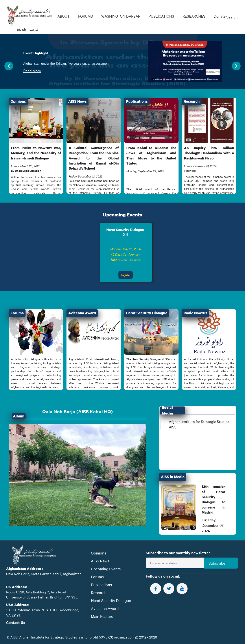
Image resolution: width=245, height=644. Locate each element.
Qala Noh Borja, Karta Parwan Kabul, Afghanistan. (44, 574)
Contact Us (16, 623)
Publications (101, 585)
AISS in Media (173, 477)
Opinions (99, 553)
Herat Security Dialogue (111, 600)
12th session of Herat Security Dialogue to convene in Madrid (214, 499)
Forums (97, 577)
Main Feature (102, 616)
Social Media (167, 410)
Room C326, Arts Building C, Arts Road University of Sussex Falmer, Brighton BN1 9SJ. (42, 594)
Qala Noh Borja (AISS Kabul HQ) (77, 411)
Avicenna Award (105, 608)
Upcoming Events (123, 215)
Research (99, 592)
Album (19, 416)
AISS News (100, 561)
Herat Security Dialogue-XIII (126, 232)
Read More (32, 70)
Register (126, 275)
